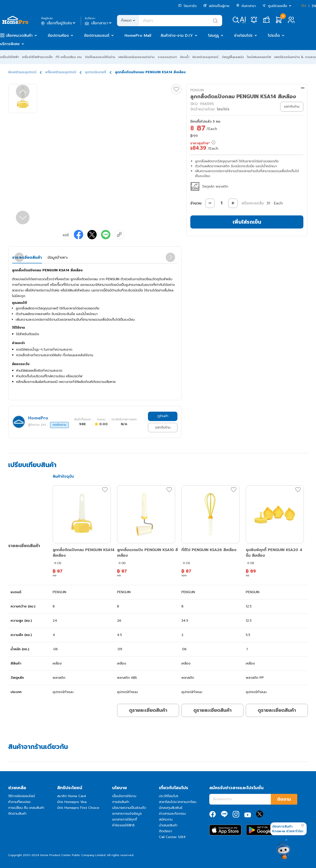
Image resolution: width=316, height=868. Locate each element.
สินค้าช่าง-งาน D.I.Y (177, 36)
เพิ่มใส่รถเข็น (247, 222)
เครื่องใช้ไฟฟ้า (10, 57)
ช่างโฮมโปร (243, 36)
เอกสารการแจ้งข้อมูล (127, 814)
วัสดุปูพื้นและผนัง (233, 57)
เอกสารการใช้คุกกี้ (125, 819)
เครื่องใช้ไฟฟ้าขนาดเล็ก (37, 57)
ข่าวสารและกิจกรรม (172, 814)
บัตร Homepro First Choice (78, 808)
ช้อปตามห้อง (58, 36)
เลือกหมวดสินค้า (19, 36)
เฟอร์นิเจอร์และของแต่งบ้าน (136, 57)
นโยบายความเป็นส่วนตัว (129, 808)
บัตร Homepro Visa (72, 802)
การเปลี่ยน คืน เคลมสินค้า (26, 808)
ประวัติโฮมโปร (169, 796)
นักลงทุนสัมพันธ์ (171, 808)
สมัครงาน (166, 819)
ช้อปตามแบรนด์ (97, 36)
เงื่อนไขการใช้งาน (124, 796)
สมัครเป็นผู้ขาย (216, 6)
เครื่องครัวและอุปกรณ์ (61, 72)
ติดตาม (284, 799)
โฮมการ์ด (187, 6)
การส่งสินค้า (121, 802)
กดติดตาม (59, 425)
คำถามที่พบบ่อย (19, 802)
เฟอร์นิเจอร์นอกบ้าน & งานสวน (295, 57)
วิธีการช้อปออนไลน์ (22, 796)
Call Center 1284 (172, 837)
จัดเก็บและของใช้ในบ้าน (100, 57)
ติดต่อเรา (165, 831)
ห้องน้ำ (185, 57)
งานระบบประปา (167, 57)
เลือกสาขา (99, 23)
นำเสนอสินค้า (168, 825)
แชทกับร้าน (163, 427)
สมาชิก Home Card (72, 796)
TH (303, 6)
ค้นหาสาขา (246, 6)
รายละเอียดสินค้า (27, 258)
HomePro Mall (138, 36)
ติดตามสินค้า (17, 814)
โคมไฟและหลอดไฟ (259, 57)
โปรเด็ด (274, 36)
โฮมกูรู (213, 36)
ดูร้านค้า (163, 416)
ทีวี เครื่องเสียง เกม (69, 57)
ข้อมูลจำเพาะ (58, 258)
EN (314, 6)
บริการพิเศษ (10, 44)
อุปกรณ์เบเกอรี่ (96, 72)
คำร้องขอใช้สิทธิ (123, 825)
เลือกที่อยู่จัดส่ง (59, 23)
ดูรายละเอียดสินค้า (148, 710)
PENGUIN (197, 90)
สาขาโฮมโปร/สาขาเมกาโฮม (178, 802)
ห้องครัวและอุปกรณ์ (205, 57)
